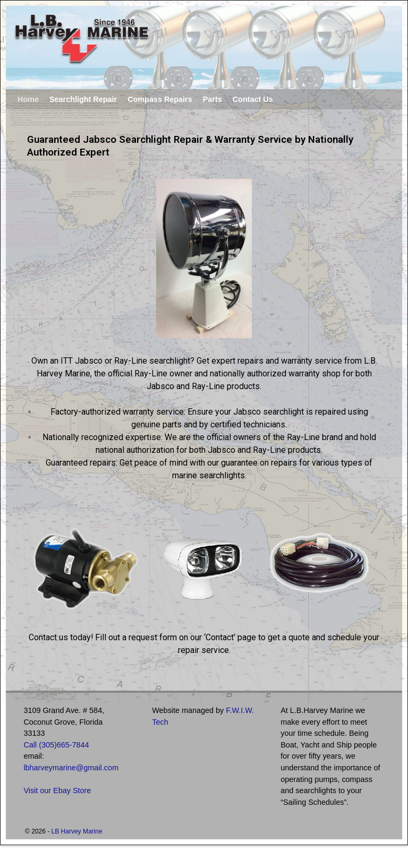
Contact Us (253, 99)
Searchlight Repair (83, 99)
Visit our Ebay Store (57, 790)
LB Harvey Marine (77, 831)
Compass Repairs (160, 99)
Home (28, 99)
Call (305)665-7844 (56, 745)
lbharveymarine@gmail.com (71, 768)
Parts (212, 99)
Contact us (48, 637)
